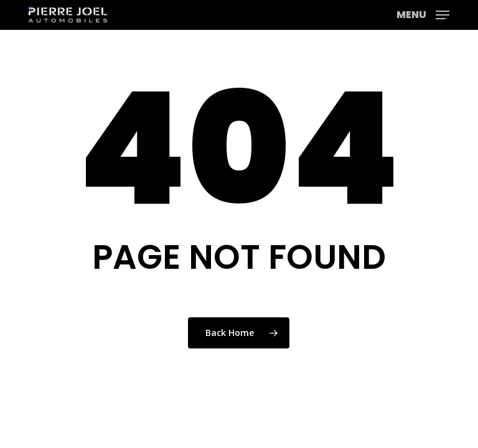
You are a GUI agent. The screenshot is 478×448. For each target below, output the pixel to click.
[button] (423, 14)
